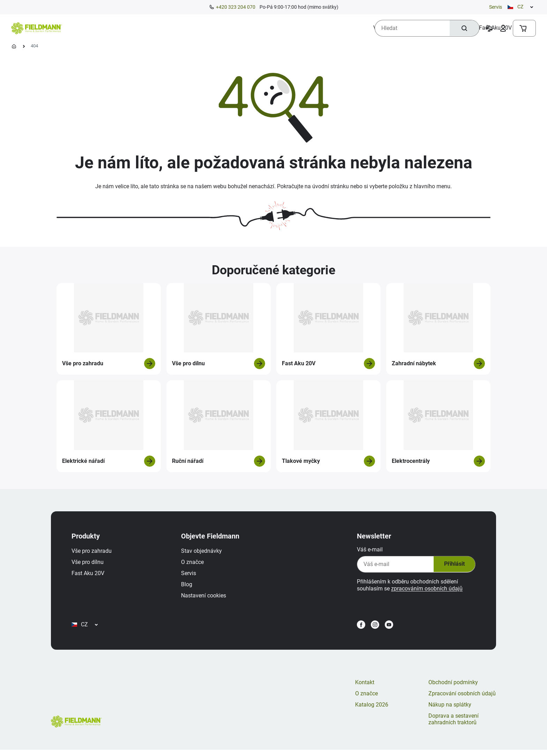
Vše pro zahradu (93, 553)
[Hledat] (464, 28)
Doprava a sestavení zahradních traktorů (454, 725)
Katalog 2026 (372, 711)
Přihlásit (452, 566)
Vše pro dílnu (89, 564)
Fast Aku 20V (90, 575)
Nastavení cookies (205, 597)
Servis (496, 7)
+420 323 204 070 (236, 7)
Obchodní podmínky (453, 688)
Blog (188, 586)
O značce (194, 564)
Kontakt (365, 688)
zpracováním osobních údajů (425, 590)
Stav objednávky (203, 553)
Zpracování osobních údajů (462, 699)
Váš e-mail (368, 551)
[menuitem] (95, 28)
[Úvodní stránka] (14, 46)
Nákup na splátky (450, 711)
